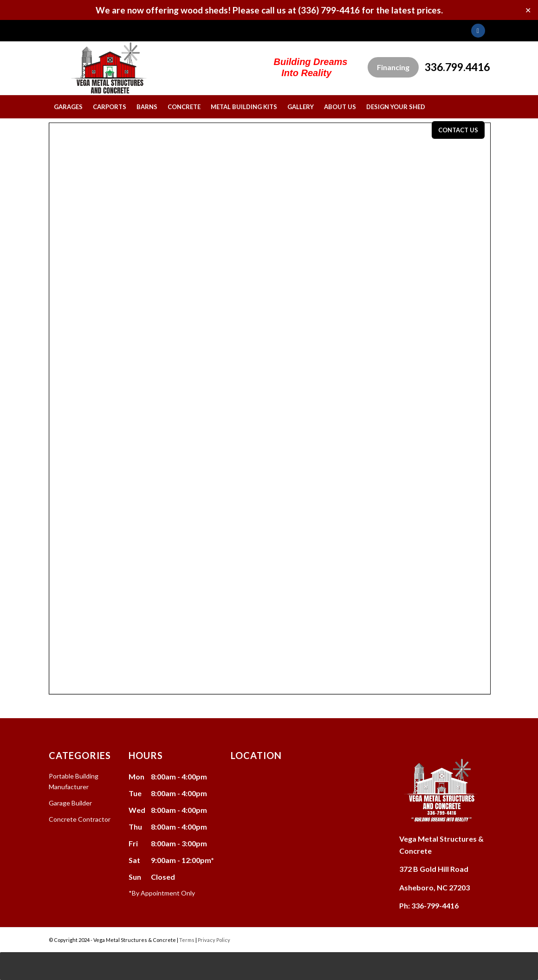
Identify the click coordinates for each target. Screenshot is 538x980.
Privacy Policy (214, 940)
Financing (393, 67)
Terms (187, 940)
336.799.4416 (457, 67)
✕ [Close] (528, 10)
